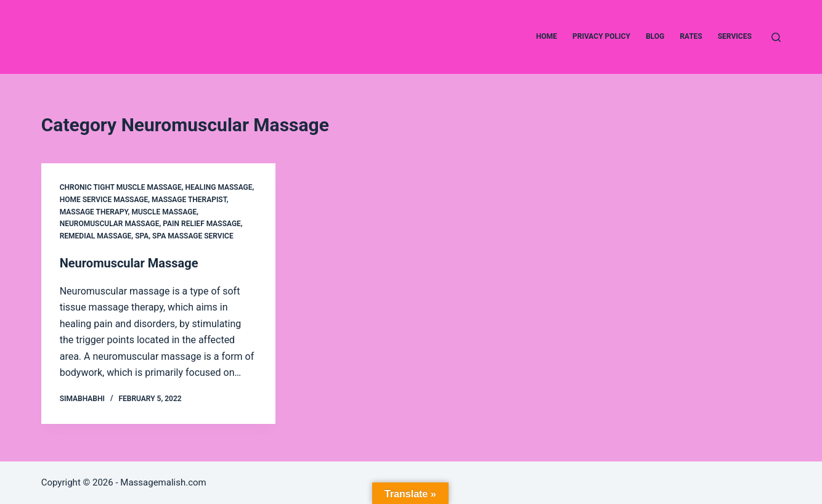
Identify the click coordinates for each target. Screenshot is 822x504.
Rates (691, 36)
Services (735, 36)
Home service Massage (104, 200)
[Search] (776, 37)
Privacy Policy (601, 36)
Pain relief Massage (202, 224)
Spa (142, 236)
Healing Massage (219, 187)
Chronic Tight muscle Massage (121, 187)
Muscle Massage (164, 212)
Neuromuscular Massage (110, 224)
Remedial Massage (96, 236)
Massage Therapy (94, 212)
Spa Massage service (193, 236)
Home (547, 36)
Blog (655, 36)
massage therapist (189, 200)
